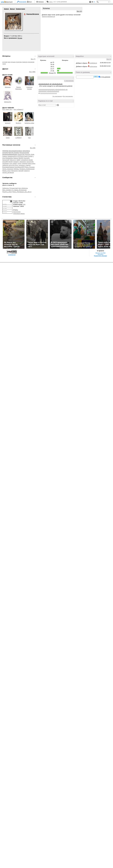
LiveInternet (7, 2)
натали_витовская (8, 173)
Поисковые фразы (19, 214)
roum (11, 164)
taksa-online (32, 164)
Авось (51, 2)
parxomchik (30, 162)
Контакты (101, 254)
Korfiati (30, 156)
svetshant (25, 164)
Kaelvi (26, 156)
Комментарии (20, 9)
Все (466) (32, 72)
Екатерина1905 (19, 167)
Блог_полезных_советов (23, 165)
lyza (29, 138)
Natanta (16, 158)
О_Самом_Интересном (19, 190)
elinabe (31, 160)
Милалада (15, 171)
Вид (93, 2)
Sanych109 (6, 160)
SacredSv (27, 158)
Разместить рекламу (101, 256)
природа (25, 62)
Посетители (17, 212)
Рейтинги (41, 2)
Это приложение (57, 96)
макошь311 (8, 102)
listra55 (11, 162)
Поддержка (90, 2)
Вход (30, 2)
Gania (8, 138)
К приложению (69, 81)
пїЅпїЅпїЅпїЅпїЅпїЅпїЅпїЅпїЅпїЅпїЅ (49, 93)
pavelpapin (6, 164)
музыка (13, 62)
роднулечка (93, 67)
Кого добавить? (19, 110)
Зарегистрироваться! (48, 17)
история (5, 62)
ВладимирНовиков (8, 167)
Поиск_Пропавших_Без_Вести (22, 192)
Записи (6, 9)
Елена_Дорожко (30, 167)
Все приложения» (68, 96)
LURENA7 (18, 138)
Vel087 (18, 160)
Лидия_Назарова (8, 169)
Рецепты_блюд (7, 192)
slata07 (15, 164)
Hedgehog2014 (12, 156)
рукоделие (31, 62)
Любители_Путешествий (10, 188)
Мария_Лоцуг (7, 171)
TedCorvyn (13, 160)
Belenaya (8, 87)
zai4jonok (5, 165)
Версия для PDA (101, 253)
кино (9, 62)
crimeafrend (24, 160)
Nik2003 (21, 158)
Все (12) (79, 11)
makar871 (16, 162)
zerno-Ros (12, 165)
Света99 (21, 171)
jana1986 (5, 162)
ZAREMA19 (93, 63)
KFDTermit (21, 156)
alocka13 (8, 123)
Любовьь (16, 169)
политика (19, 62)
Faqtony (5, 156)
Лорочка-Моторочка (25, 14)
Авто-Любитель (23, 188)
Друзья (12, 9)
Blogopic (28, 154)
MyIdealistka (9, 158)
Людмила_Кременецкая (27, 169)
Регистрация (23, 2)
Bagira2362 (21, 154)
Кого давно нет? (7, 110)
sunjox (19, 164)
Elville (32, 154)
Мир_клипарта (7, 190)
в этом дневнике (105, 77)
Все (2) (109, 59)
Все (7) (33, 59)
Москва (20, 38)
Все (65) (33, 148)
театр (4, 64)
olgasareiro (23, 162)
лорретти (27, 171)
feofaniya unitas (29, 123)
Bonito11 (18, 123)
